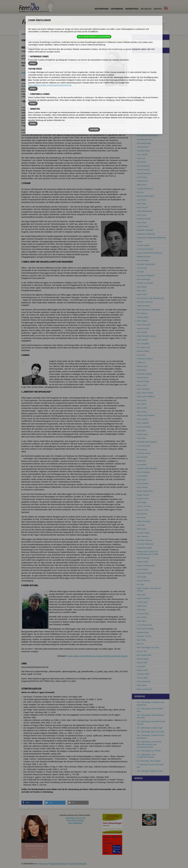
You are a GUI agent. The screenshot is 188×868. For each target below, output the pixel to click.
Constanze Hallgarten (146, 275)
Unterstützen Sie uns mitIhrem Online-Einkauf (75, 820)
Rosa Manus (142, 450)
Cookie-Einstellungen (78, 864)
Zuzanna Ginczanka (145, 249)
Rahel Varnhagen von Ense (148, 648)
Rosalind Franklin (144, 219)
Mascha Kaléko (143, 351)
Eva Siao (140, 584)
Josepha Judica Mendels (147, 468)
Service (158, 9)
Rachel (140, 242)
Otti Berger (141, 113)
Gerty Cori (141, 158)
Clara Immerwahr (144, 325)
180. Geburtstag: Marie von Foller (151, 732)
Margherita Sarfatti (144, 548)
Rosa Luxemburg (144, 427)
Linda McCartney (144, 453)
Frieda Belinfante (144, 86)
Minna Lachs (142, 385)
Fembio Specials (28, 34)
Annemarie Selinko (145, 573)
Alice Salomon (143, 536)
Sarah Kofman (143, 378)
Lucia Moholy (142, 476)
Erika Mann (141, 431)
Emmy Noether (143, 484)
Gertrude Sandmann (145, 544)
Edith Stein (141, 610)
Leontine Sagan (143, 533)
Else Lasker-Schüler (145, 393)
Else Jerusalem (143, 344)
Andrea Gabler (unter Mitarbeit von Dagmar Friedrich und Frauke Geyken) (98, 656)
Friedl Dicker (142, 177)
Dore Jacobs (142, 332)
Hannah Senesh (143, 581)
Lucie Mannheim (144, 446)
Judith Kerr (141, 363)
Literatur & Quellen (47, 72)
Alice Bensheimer (144, 98)
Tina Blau (141, 128)
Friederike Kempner (145, 359)
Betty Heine (141, 291)
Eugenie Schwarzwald (146, 566)
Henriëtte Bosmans (145, 139)
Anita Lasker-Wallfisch (146, 397)
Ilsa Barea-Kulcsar (144, 75)
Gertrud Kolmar (143, 381)
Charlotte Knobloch (145, 374)
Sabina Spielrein (143, 598)
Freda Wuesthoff (144, 682)
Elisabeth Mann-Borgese (147, 442)
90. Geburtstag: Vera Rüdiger (149, 761)
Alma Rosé (141, 518)
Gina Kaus (141, 355)
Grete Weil (141, 666)
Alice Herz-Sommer (145, 302)
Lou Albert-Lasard (144, 60)
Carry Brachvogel (144, 143)
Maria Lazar (142, 400)
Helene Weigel (143, 659)
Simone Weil (142, 663)
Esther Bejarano (143, 83)
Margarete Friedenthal (146, 234)
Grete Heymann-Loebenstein (149, 310)
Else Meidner (142, 457)
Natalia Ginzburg (144, 257)
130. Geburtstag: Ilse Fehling (149, 751)
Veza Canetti (142, 154)
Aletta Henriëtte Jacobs (146, 336)
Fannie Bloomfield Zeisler (147, 136)
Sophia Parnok (143, 499)
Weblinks (34, 72)
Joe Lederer (142, 404)
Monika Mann (142, 434)
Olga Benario (142, 90)
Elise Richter (142, 514)
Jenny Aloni (141, 64)
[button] (32, 803)
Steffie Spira (142, 606)
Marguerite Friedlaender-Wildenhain (151, 238)
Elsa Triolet (141, 640)
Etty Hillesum (142, 313)
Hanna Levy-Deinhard (146, 415)
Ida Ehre (140, 192)
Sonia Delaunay (143, 166)
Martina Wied (142, 670)
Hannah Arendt (143, 68)
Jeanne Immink (143, 329)
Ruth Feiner (142, 204)
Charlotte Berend (144, 109)
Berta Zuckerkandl (144, 689)
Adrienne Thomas (144, 636)
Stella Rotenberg (144, 521)
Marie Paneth (142, 487)
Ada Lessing (142, 412)
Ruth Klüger (142, 370)
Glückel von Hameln (145, 283)
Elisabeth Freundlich (145, 230)
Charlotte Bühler (143, 151)
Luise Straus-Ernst (144, 625)
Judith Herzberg (143, 306)
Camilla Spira (142, 602)
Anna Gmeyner (143, 260)
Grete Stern (141, 621)
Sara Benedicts (143, 94)
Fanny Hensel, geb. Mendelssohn (151, 298)
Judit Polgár (142, 502)
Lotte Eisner (142, 200)
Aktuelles (146, 9)
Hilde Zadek (142, 685)
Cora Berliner (142, 120)
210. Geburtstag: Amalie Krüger (150, 728)
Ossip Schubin (143, 562)
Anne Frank (141, 215)
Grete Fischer (142, 208)
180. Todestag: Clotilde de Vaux (150, 771)
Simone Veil (142, 651)
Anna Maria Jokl (143, 347)
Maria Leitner (142, 408)
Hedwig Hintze (143, 317)
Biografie (25, 72)
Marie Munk (142, 480)
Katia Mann (141, 438)
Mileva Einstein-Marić (146, 196)
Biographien (102, 9)
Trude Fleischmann (145, 211)
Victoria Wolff (142, 678)
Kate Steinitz (142, 617)
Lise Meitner (142, 465)
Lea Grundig (142, 268)
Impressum (43, 864)
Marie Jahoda (142, 340)
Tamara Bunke (143, 147)
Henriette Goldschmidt (146, 264)
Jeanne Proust (143, 510)
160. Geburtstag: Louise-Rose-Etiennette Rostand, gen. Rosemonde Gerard (149, 744)
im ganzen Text (156, 20)
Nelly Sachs (142, 529)
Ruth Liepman (142, 419)
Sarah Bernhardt (144, 124)
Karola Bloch (142, 132)
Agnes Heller (142, 294)
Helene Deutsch (143, 170)
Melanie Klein (142, 366)
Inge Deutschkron (144, 173)
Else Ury (140, 644)
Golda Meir (141, 461)
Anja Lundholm (143, 423)
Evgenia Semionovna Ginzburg (149, 253)
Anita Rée (141, 525)
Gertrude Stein (143, 614)
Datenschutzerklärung (59, 864)
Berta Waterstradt (144, 655)
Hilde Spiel (141, 595)
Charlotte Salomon (144, 540)
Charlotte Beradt (143, 102)
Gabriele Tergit (143, 632)
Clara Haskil (142, 287)
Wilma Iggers (142, 321)
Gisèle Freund (143, 226)
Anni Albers (141, 56)
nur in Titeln (155, 22)
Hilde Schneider (143, 558)
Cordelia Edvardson (145, 189)
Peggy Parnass (143, 495)
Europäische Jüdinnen (45, 34)
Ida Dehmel (141, 162)
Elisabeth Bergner (144, 117)
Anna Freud (142, 223)
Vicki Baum (141, 79)
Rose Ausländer (143, 71)
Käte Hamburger (144, 279)
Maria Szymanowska (145, 629)
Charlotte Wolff (143, 674)
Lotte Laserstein (143, 389)
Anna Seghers (143, 569)
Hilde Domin (142, 185)
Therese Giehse (143, 245)
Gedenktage (132, 9)
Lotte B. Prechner (144, 506)
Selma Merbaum (144, 472)
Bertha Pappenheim (145, 491)
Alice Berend (142, 105)
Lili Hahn (140, 272)
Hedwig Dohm (143, 181)
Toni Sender (142, 577)
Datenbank (117, 9)
